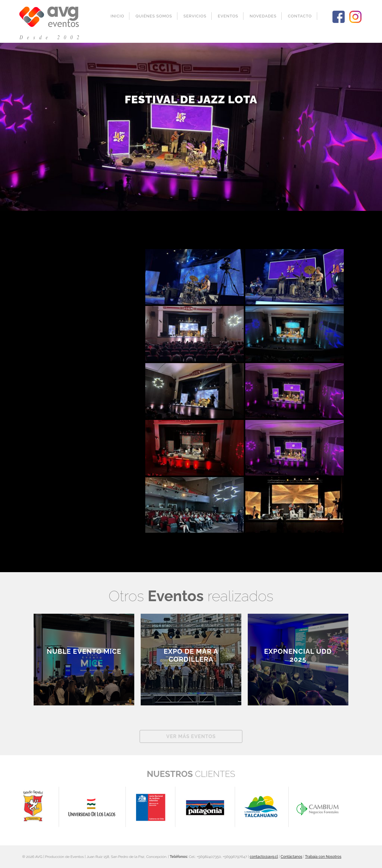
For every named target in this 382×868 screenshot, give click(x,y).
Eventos (228, 16)
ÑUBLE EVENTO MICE (84, 651)
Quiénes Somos (154, 16)
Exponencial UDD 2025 (298, 655)
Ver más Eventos (191, 736)
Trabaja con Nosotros (323, 857)
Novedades (263, 16)
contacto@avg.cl (264, 857)
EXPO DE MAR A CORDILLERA (191, 655)
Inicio (117, 16)
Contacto (300, 16)
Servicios (195, 16)
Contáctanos (292, 857)
